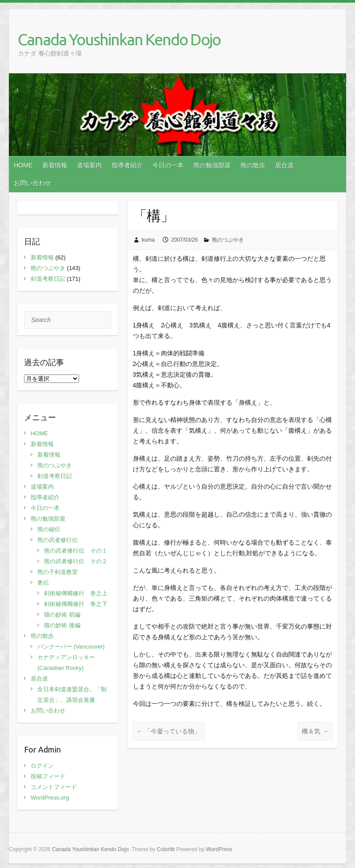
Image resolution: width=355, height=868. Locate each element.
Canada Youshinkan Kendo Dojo (119, 39)
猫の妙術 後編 (62, 625)
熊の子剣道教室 (58, 572)
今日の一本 (168, 165)
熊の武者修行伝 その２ (76, 561)
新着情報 (55, 165)
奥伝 (43, 583)
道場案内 (89, 165)
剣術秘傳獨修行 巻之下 (76, 604)
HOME (23, 165)
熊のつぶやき (228, 240)
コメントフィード (54, 787)
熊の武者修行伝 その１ (76, 551)
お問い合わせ (32, 183)
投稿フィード (48, 776)
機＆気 (315, 731)
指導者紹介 (127, 165)
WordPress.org (50, 798)
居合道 (284, 165)
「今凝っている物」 (169, 731)
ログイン (42, 766)
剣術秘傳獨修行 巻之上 (76, 593)
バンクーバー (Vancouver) (71, 647)
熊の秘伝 (49, 529)
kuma (148, 240)
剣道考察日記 (48, 279)
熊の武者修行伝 (58, 540)
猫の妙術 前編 (62, 615)
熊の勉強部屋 (212, 165)
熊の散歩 (253, 165)
